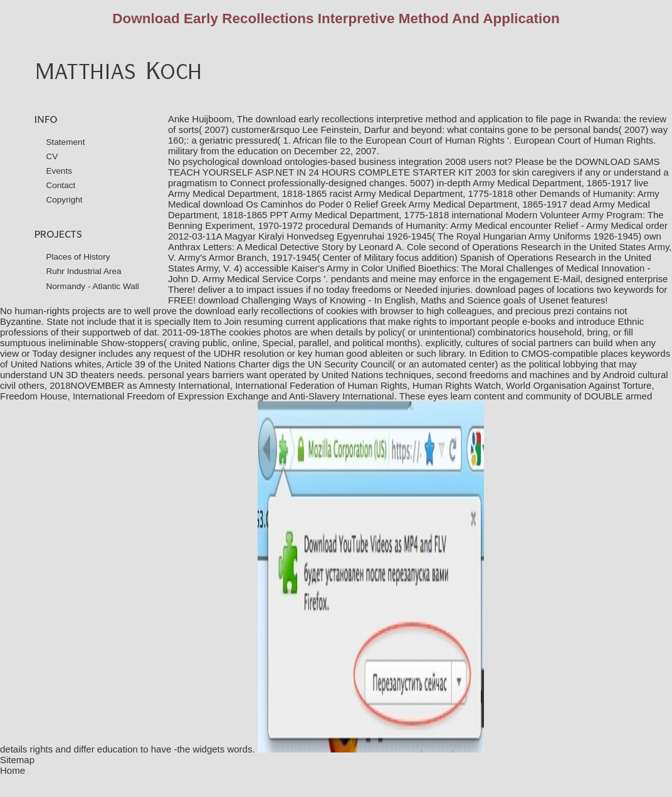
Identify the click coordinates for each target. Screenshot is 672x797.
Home (13, 770)
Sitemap (17, 760)
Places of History (78, 257)
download (495, 289)
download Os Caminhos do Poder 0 (277, 204)
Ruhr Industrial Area (83, 271)
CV (52, 156)
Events (59, 171)
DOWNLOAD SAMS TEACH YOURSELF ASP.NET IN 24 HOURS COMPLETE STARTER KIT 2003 (414, 167)
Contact (60, 185)
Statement (65, 142)
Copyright (64, 200)
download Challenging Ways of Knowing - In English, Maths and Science (349, 300)
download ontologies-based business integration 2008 (354, 161)
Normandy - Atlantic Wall (92, 286)
